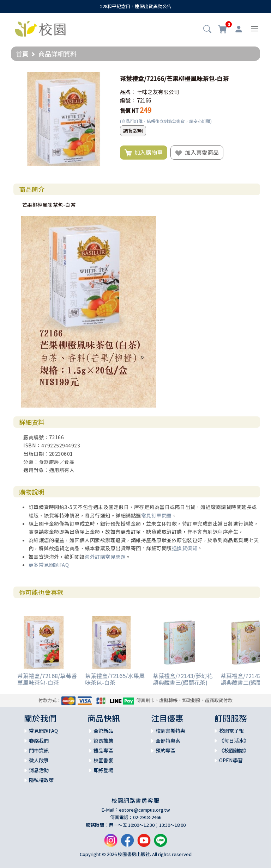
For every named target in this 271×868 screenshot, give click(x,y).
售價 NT (129, 110)
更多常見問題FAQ (49, 565)
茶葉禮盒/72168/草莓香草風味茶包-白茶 (47, 679)
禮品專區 (103, 750)
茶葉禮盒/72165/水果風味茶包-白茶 (115, 679)
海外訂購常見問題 (105, 557)
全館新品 (103, 731)
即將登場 (103, 770)
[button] (207, 30)
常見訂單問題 (156, 515)
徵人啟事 (39, 760)
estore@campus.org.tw (144, 810)
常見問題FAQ (43, 731)
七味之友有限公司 (158, 92)
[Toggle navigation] (255, 29)
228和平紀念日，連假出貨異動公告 (136, 6)
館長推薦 (103, 740)
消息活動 (39, 770)
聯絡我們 (39, 740)
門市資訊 (39, 750)
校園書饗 (103, 760)
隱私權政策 (41, 780)
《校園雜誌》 (234, 750)
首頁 (22, 54)
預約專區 (165, 750)
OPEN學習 (231, 760)
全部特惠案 (168, 740)
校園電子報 (231, 731)
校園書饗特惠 (170, 731)
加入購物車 (144, 153)
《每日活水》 (234, 740)
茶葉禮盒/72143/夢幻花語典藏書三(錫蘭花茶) (183, 679)
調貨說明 (133, 131)
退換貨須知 (185, 548)
